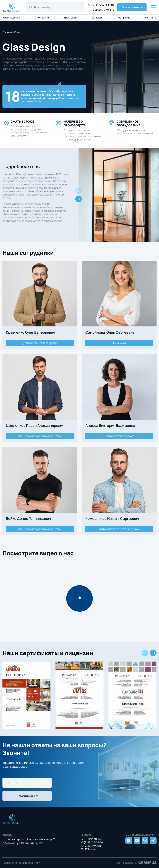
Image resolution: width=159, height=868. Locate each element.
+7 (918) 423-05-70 (92, 842)
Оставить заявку (27, 796)
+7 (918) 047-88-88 (101, 5)
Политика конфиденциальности (22, 863)
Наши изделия (11, 18)
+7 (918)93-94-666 (92, 839)
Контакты (151, 18)
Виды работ (71, 18)
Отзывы (97, 18)
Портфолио (123, 18)
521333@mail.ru (90, 849)
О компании (42, 18)
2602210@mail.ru (103, 10)
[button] (79, 199)
